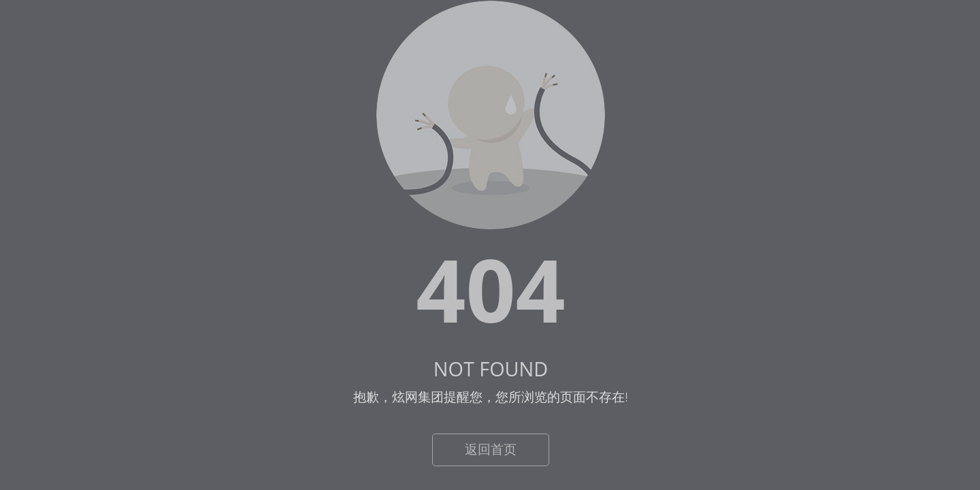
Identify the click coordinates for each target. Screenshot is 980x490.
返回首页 (491, 449)
